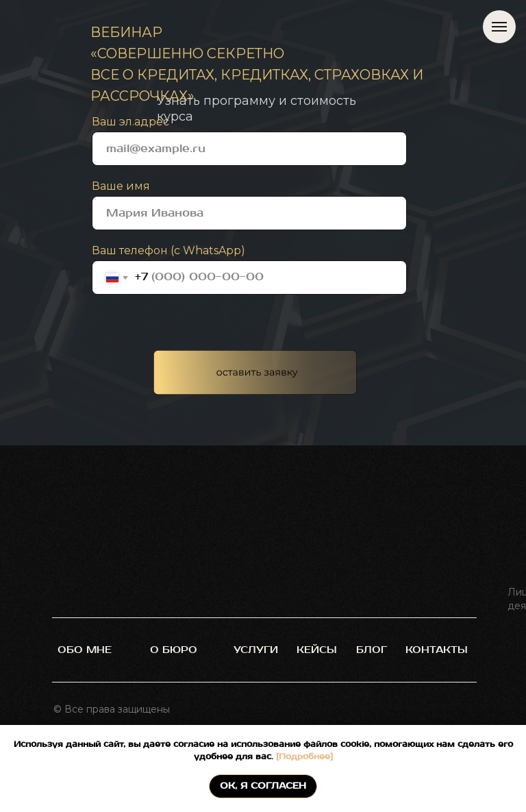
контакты (437, 650)
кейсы (317, 650)
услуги (256, 650)
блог (372, 650)
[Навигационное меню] (499, 27)
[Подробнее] (303, 757)
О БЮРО (174, 650)
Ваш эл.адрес (130, 122)
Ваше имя (121, 186)
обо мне (85, 650)
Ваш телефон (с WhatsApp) (168, 250)
